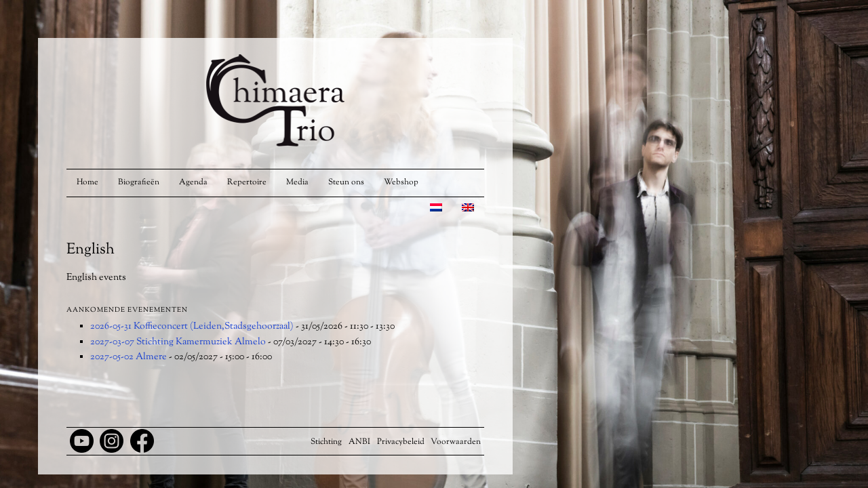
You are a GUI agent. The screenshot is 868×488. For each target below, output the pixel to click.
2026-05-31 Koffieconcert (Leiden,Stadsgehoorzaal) (192, 327)
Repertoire (247, 182)
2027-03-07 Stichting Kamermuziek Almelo (178, 342)
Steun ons (346, 182)
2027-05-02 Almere (129, 357)
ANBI (359, 442)
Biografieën (139, 182)
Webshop (401, 182)
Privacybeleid (401, 442)
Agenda (193, 182)
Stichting (326, 442)
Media (297, 182)
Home (87, 182)
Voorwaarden (456, 442)
